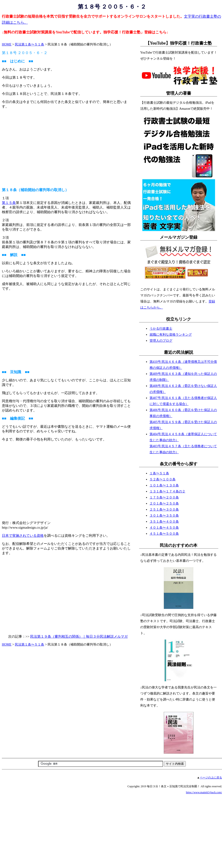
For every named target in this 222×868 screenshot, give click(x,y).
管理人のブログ (161, 341)
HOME (7, 44)
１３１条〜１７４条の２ (167, 491)
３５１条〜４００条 (164, 522)
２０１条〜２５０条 (164, 503)
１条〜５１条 (159, 473)
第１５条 (9, 203)
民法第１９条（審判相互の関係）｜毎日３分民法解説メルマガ (79, 637)
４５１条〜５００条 (164, 534)
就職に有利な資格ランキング (171, 335)
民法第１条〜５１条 (29, 44)
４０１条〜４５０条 (164, 528)
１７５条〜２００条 (164, 497)
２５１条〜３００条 (164, 510)
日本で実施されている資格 (23, 536)
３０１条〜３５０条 (164, 516)
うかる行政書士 (161, 329)
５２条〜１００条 (163, 479)
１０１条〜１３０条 (164, 485)
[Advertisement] (68, 146)
